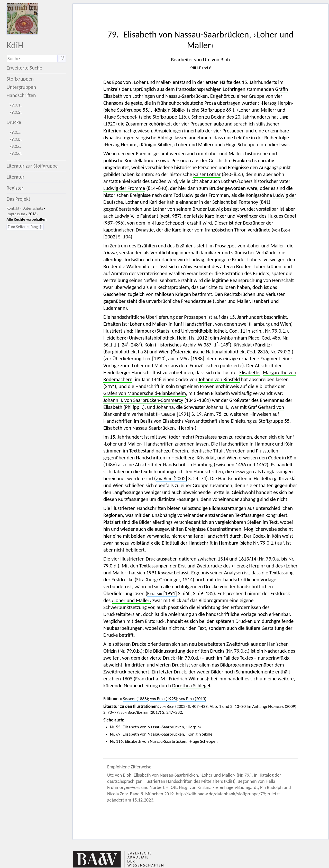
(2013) (193, 699)
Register (15, 188)
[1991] (174, 414)
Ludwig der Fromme (124, 188)
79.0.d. (15, 153)
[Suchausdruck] (32, 59)
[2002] (171, 478)
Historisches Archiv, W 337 (184, 345)
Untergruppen (21, 87)
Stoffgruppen (20, 79)
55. (146, 110)
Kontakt (13, 208)
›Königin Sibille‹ (169, 110)
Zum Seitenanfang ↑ (25, 227)
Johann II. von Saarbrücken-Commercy (143, 400)
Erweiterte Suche (25, 68)
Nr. (268, 331)
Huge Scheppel (203, 741)
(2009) (282, 706)
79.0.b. (15, 139)
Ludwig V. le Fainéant (136, 216)
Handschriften (21, 95)
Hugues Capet (282, 216)
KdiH (15, 45)
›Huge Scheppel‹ (121, 117)
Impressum (16, 214)
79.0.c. (15, 146)
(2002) (173, 706)
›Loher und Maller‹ (256, 110)
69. (229, 110)
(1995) (164, 699)
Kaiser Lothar (207, 174)
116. (183, 117)
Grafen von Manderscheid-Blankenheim (145, 393)
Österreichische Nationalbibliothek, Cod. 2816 (220, 352)
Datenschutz (33, 208)
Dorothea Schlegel (191, 686)
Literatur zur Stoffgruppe (32, 166)
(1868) (136, 699)
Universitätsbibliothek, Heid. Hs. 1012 (168, 338)
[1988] (192, 359)
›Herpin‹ (186, 428)
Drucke (14, 122)
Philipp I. (134, 407)
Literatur (16, 177)
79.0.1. (15, 105)
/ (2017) (141, 712)
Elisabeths (250, 372)
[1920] (154, 359)
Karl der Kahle (164, 202)
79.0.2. (15, 112)
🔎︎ (62, 59)
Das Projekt (19, 199)
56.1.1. (111, 345)
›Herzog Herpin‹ (277, 103)
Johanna (165, 407)
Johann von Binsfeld (219, 379)
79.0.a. (15, 132)
